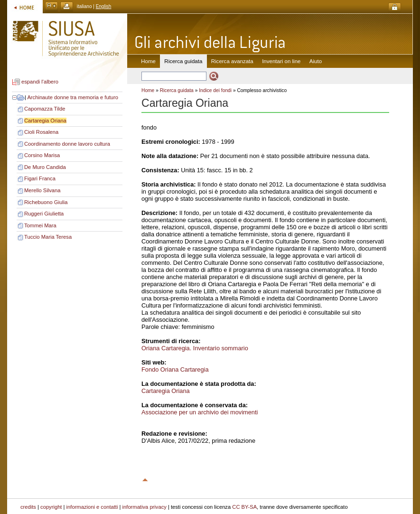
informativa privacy (145, 507)
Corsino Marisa (42, 155)
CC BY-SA (244, 507)
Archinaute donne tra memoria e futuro (73, 97)
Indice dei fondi (215, 90)
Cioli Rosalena (41, 132)
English (104, 6)
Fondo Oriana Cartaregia (175, 369)
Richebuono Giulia (46, 202)
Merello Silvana (42, 190)
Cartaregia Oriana (45, 121)
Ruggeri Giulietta (44, 214)
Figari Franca (40, 178)
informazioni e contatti (92, 507)
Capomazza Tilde (45, 109)
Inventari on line (281, 61)
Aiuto (316, 61)
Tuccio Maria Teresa (48, 237)
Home (148, 61)
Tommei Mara (40, 225)
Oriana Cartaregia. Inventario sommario (195, 348)
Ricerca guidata (177, 90)
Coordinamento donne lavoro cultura (67, 144)
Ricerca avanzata (232, 61)
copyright (51, 507)
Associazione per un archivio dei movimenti (200, 412)
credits (28, 507)
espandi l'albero (40, 82)
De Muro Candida (45, 167)
